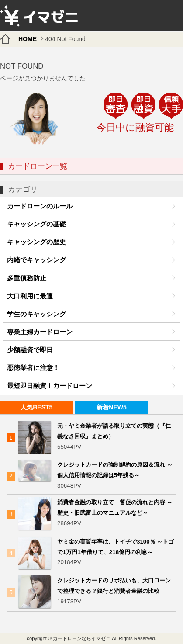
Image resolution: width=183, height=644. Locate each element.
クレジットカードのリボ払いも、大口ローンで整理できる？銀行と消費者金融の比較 (114, 586)
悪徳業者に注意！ (33, 368)
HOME (28, 39)
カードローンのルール (40, 206)
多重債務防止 (27, 278)
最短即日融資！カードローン (50, 386)
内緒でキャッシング (36, 260)
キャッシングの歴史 (36, 242)
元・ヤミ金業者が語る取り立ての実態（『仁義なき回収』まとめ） (114, 431)
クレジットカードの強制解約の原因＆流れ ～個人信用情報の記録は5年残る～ (115, 470)
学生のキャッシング (36, 314)
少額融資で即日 (30, 350)
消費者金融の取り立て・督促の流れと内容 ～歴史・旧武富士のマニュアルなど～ (115, 507)
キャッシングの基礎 (36, 224)
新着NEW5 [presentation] (111, 407)
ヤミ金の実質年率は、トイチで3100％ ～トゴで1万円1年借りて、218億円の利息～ (116, 547)
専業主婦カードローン (40, 332)
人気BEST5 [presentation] (36, 407)
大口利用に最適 (30, 296)
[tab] (37, 408)
